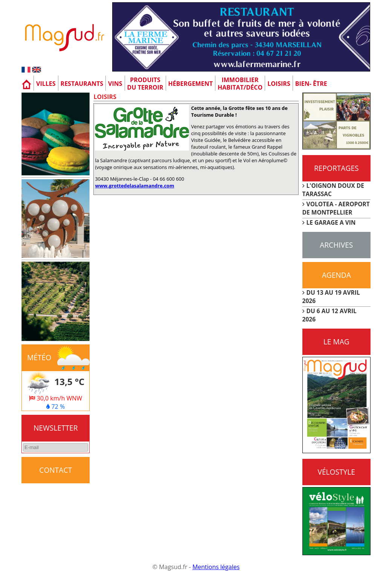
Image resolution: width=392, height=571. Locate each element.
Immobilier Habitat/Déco (240, 84)
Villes (46, 84)
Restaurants (82, 84)
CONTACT (56, 470)
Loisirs (279, 84)
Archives (336, 245)
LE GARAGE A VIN (331, 222)
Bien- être (311, 84)
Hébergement (191, 84)
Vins (115, 84)
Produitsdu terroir (145, 84)
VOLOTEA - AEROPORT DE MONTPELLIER (336, 208)
